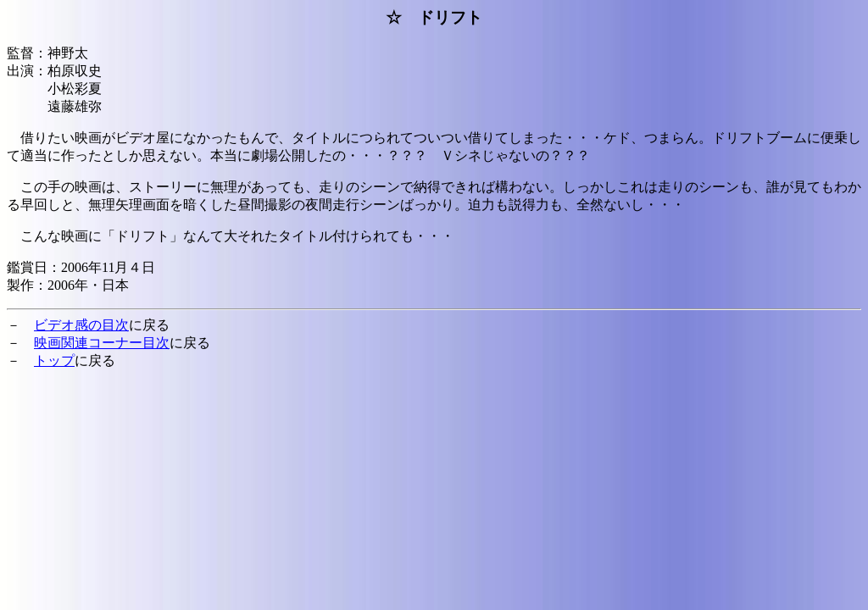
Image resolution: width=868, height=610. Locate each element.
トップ (54, 360)
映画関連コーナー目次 (102, 343)
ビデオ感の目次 (81, 325)
